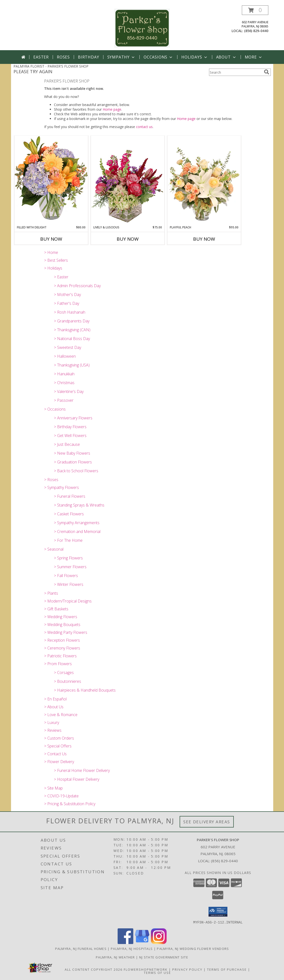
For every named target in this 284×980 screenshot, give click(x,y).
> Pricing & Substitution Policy (70, 804)
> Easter (61, 277)
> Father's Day (67, 303)
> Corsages (64, 673)
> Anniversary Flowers (73, 418)
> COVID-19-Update (61, 796)
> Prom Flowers (58, 664)
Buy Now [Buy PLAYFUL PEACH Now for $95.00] (204, 239)
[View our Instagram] (159, 942)
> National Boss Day (72, 339)
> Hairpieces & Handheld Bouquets (85, 690)
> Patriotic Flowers (60, 656)
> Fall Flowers (66, 576)
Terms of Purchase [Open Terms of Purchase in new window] (227, 969)
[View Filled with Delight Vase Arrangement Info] (51, 180)
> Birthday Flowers (70, 427)
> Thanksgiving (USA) (72, 365)
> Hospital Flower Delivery (77, 779)
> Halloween (65, 356)
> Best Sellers (56, 260)
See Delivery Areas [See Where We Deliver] (207, 822)
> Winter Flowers (69, 584)
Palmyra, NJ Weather (115, 957)
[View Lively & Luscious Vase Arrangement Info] (128, 180)
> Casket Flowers (69, 514)
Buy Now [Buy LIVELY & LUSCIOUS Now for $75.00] (128, 239)
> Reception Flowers (62, 640)
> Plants (51, 593)
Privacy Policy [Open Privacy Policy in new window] (187, 969)
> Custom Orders (59, 738)
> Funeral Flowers (70, 496)
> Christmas (64, 383)
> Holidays (53, 268)
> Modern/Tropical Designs (68, 601)
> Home (51, 252)
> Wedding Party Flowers (66, 632)
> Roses (51, 480)
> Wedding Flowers (61, 617)
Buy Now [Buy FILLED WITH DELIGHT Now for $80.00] (51, 239)
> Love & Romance (61, 715)
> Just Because (67, 444)
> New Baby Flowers (72, 453)
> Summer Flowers (70, 567)
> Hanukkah (64, 374)
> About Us (54, 707)
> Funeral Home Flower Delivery (82, 770)
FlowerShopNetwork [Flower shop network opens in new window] (146, 969)
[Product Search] (235, 72)
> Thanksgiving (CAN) (72, 330)
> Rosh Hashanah (70, 312)
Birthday (88, 57)
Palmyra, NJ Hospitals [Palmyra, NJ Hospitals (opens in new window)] (132, 948)
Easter (41, 57)
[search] (267, 72)
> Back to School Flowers (76, 471)
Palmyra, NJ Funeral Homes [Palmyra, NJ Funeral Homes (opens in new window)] (81, 948)
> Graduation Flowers (73, 462)
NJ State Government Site (164, 957)
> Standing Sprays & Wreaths (79, 505)
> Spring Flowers (68, 558)
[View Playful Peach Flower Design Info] (204, 180)
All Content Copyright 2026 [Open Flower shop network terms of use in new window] (94, 969)
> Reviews (53, 730)
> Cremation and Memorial (77, 531)
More (254, 57)
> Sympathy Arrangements (77, 523)
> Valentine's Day (69, 391)
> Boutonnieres (68, 681)
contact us (144, 127)
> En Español (55, 699)
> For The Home (68, 540)
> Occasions (55, 409)
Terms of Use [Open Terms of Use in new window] (157, 972)
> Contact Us (55, 754)
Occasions (158, 57)
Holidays (195, 57)
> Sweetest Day (68, 347)
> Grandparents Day (72, 321)
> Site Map (53, 788)
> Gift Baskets (56, 609)
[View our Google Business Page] (142, 942)
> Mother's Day (67, 295)
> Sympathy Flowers (62, 487)
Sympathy (121, 57)
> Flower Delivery (59, 762)
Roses (63, 57)
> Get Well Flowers (70, 436)
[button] (255, 10)
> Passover (64, 400)
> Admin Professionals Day (77, 286)
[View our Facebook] (125, 942)
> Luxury (52, 722)
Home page (112, 109)
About (226, 57)
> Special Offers (58, 746)
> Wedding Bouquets (62, 625)
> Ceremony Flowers (62, 648)
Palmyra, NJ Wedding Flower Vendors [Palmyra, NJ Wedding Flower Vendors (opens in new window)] (193, 948)
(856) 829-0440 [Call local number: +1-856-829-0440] (256, 31)
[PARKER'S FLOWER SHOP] (142, 28)
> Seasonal (54, 549)
